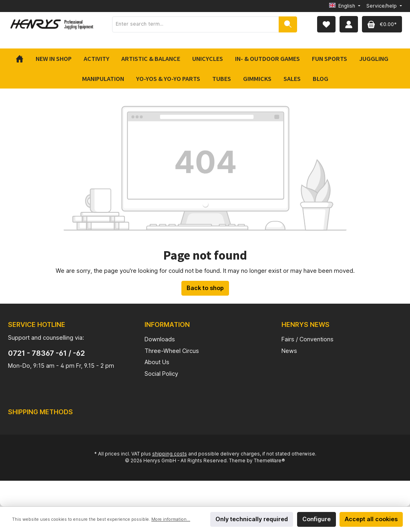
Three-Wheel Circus (172, 351)
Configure (317, 519)
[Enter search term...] (196, 24)
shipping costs (170, 454)
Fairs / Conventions (307, 339)
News (289, 351)
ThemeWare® (269, 461)
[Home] (23, 58)
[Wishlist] (326, 24)
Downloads (160, 339)
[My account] (349, 24)
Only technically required (252, 519)
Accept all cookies (371, 519)
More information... (171, 519)
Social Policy (161, 374)
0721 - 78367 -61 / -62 (46, 353)
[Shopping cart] (382, 24)
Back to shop (205, 288)
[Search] (288, 24)
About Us (157, 362)
